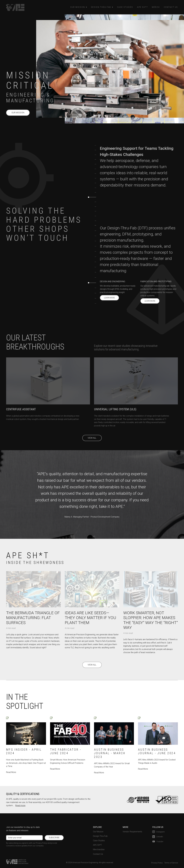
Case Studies (125, 7)
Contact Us (171, 7)
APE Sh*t (142, 7)
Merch (156, 7)
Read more (20, 805)
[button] (79, 7)
